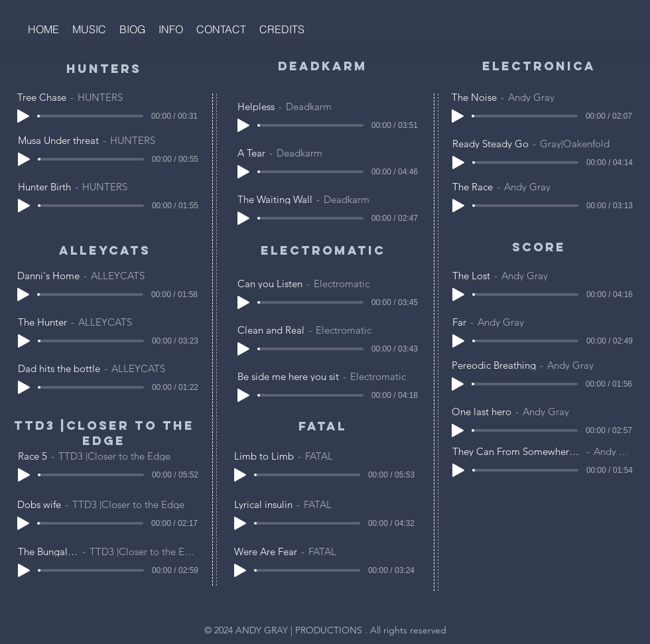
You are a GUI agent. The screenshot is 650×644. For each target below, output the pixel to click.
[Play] (23, 116)
